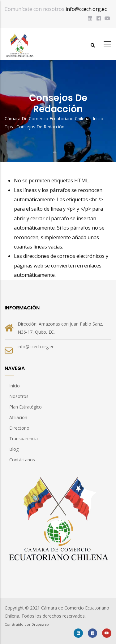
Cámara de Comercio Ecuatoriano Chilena (47, 119)
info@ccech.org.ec (86, 9)
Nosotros (19, 396)
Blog (14, 449)
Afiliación (18, 417)
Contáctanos (22, 460)
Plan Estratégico (26, 407)
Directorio (19, 428)
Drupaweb (40, 624)
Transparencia (24, 438)
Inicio (98, 119)
